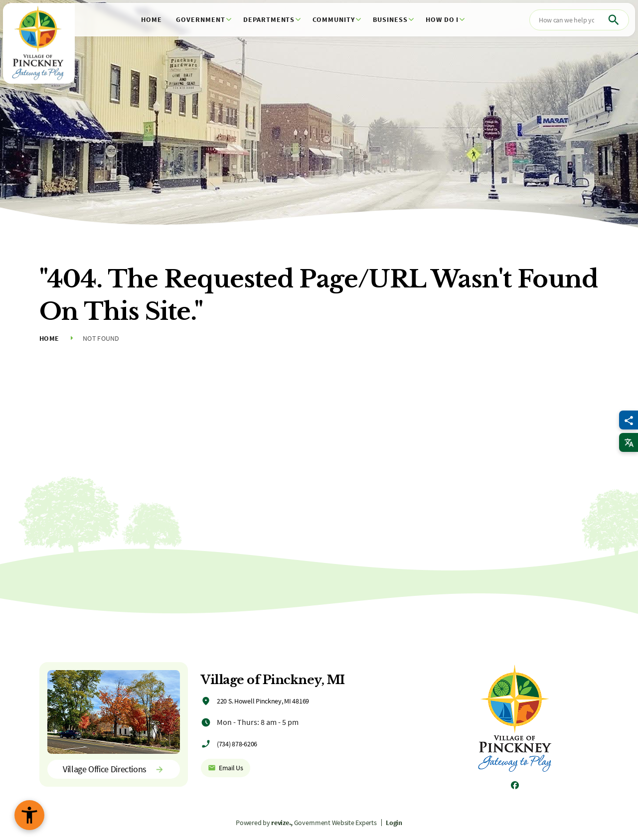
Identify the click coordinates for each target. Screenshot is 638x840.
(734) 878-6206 (237, 744)
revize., (282, 823)
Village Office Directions (114, 769)
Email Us (226, 768)
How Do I (442, 19)
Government (201, 19)
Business (390, 19)
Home (152, 19)
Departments (269, 19)
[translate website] (629, 442)
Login (394, 823)
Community (334, 19)
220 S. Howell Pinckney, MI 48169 (263, 701)
